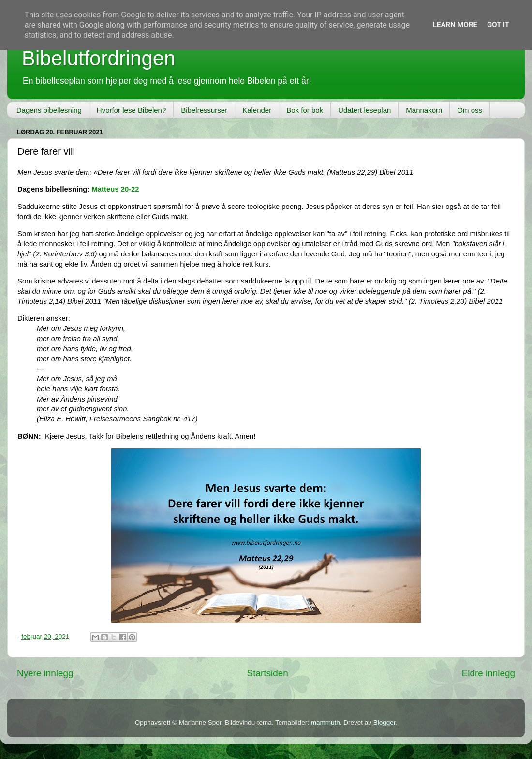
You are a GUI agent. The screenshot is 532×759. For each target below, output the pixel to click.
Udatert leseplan (364, 110)
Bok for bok (305, 110)
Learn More (455, 25)
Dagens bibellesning (49, 110)
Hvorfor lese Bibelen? (131, 110)
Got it (498, 25)
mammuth (325, 722)
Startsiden (268, 673)
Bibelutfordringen (99, 58)
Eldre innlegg (488, 673)
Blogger (384, 722)
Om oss (470, 110)
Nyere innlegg (45, 673)
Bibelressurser (204, 110)
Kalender (257, 110)
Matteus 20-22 (115, 189)
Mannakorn (424, 110)
